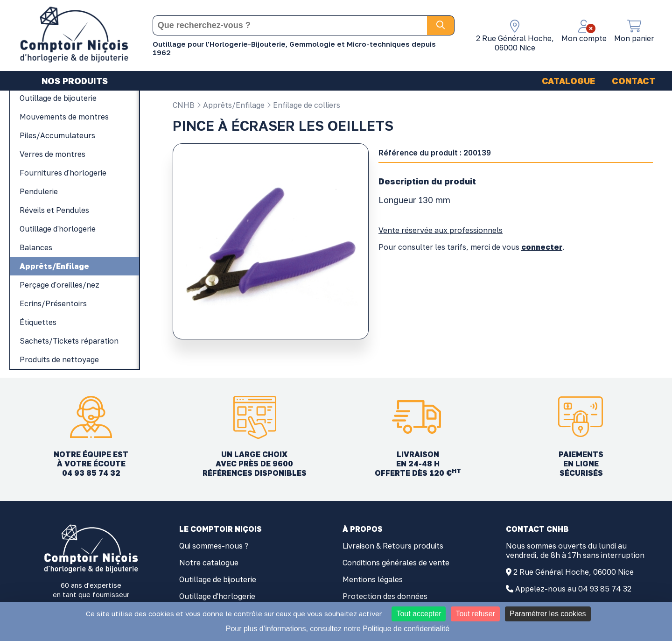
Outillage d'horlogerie (217, 596)
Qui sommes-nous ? (214, 546)
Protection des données (385, 596)
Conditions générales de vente (396, 563)
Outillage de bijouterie (218, 579)
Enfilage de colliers (303, 105)
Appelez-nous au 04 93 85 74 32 (573, 589)
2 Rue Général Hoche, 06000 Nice (574, 572)
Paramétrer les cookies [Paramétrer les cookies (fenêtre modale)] (548, 614)
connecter (542, 247)
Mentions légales (373, 579)
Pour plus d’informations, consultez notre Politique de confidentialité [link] (338, 629)
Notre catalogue (209, 563)
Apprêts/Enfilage (231, 105)
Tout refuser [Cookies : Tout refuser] (475, 614)
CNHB (184, 105)
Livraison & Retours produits (393, 546)
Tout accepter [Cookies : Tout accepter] (419, 614)
